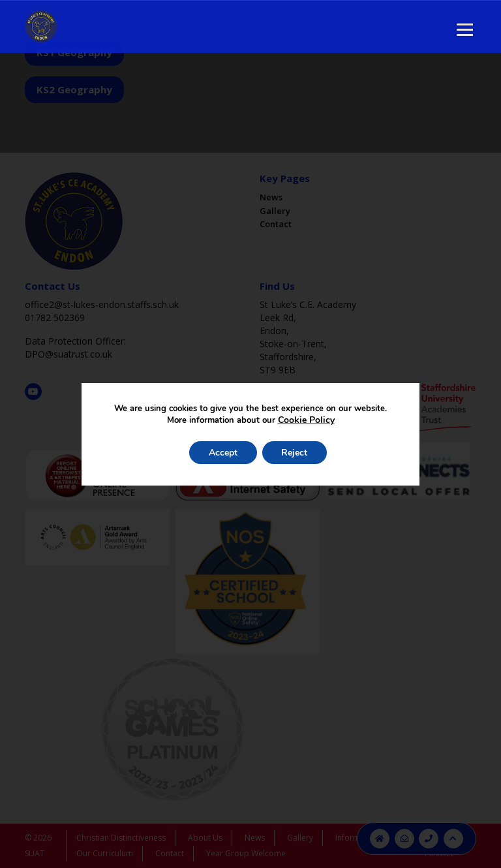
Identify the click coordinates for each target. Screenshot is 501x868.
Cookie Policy (306, 420)
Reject (295, 453)
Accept (223, 453)
